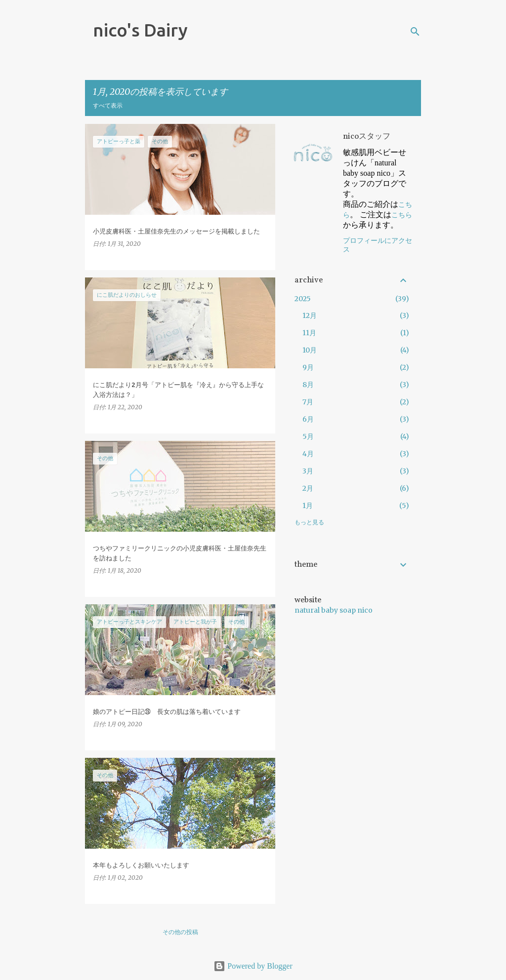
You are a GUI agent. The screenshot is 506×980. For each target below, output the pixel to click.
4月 (308, 454)
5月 (308, 436)
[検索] (415, 32)
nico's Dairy (140, 30)
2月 (308, 488)
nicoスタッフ (367, 137)
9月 (308, 367)
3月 (308, 471)
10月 (310, 350)
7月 (308, 402)
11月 (309, 333)
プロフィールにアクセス (378, 245)
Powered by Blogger (253, 966)
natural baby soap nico (334, 610)
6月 (308, 419)
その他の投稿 (180, 932)
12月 (310, 315)
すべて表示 (108, 105)
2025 (303, 299)
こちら (402, 215)
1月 (308, 506)
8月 (308, 385)
